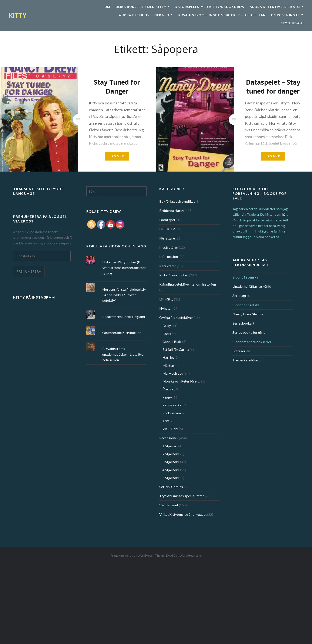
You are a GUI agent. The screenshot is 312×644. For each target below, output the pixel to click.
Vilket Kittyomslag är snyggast (183, 514)
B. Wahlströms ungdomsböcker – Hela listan (222, 15)
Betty (167, 326)
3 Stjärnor (170, 462)
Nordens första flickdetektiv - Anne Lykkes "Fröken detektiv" (124, 295)
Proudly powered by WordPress (132, 555)
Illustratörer (169, 247)
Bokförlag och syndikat (177, 201)
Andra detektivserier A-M (275, 7)
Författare (167, 238)
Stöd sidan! (292, 23)
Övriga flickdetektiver (176, 317)
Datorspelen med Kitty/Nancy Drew (210, 7)
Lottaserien (241, 351)
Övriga (168, 389)
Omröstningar (286, 15)
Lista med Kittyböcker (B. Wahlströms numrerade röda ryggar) (124, 268)
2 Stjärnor (170, 454)
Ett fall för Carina (176, 349)
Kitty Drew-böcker (174, 275)
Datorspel (167, 220)
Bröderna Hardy (172, 210)
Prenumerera (29, 271)
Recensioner (169, 438)
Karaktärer (168, 266)
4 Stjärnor (170, 470)
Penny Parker (173, 405)
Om (107, 7)
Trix (166, 421)
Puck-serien (172, 413)
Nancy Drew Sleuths (248, 314)
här (284, 214)
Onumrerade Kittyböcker (122, 333)
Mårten (168, 365)
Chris (167, 334)
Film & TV (167, 229)
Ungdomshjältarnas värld (252, 286)
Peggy (167, 397)
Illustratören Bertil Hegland (124, 317)
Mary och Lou (173, 373)
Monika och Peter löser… (182, 381)
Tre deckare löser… (247, 360)
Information (169, 256)
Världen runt (169, 505)
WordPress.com (190, 555)
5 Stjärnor (170, 478)
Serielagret (241, 295)
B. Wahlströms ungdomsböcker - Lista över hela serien (124, 354)
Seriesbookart (243, 323)
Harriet (168, 357)
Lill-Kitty (166, 299)
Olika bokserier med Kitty (141, 7)
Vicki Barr (170, 429)
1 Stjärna (169, 446)
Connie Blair (172, 341)
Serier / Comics (171, 487)
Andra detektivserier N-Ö (144, 15)
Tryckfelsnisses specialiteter (182, 496)
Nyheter (166, 308)
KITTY (18, 15)
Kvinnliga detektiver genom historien (188, 284)
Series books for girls (249, 332)
